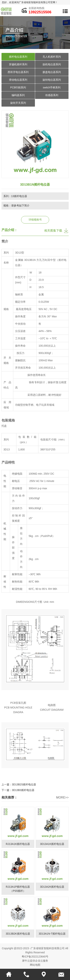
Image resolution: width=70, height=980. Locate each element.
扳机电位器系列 (52, 64)
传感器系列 (52, 95)
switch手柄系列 (52, 87)
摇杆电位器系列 (18, 57)
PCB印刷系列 (18, 87)
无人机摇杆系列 (52, 57)
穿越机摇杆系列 (18, 64)
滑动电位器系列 (18, 80)
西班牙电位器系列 (18, 72)
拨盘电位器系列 (52, 72)
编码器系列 (18, 95)
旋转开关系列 (18, 103)
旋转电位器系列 (52, 80)
